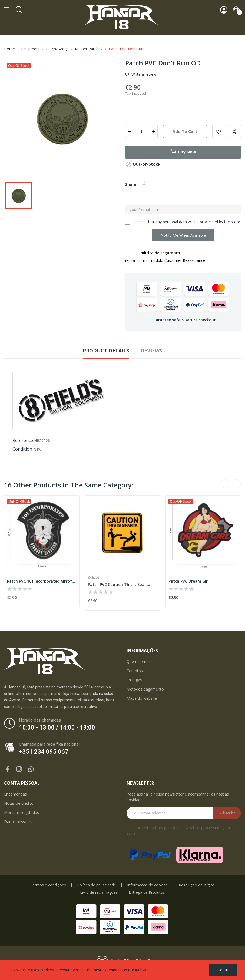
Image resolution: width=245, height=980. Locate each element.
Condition (22, 449)
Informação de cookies (147, 885)
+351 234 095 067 (44, 752)
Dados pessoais (18, 822)
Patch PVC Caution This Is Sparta (119, 584)
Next (236, 484)
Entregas (134, 680)
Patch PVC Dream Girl (189, 581)
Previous (226, 484)
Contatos (135, 671)
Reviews (152, 351)
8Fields (94, 578)
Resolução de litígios (197, 885)
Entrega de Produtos (147, 892)
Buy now (183, 152)
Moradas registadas (21, 812)
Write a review (143, 74)
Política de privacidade (97, 885)
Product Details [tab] (106, 351)
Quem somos (139, 661)
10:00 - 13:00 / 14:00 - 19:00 (57, 727)
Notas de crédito (19, 803)
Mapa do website (142, 698)
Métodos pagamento (145, 689)
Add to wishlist (219, 131)
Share (144, 184)
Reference (23, 440)
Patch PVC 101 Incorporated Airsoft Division (42, 581)
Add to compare (234, 131)
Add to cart (185, 131)
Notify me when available (183, 235)
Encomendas (15, 794)
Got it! (223, 970)
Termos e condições (48, 885)
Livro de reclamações (99, 892)
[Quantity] (141, 131)
